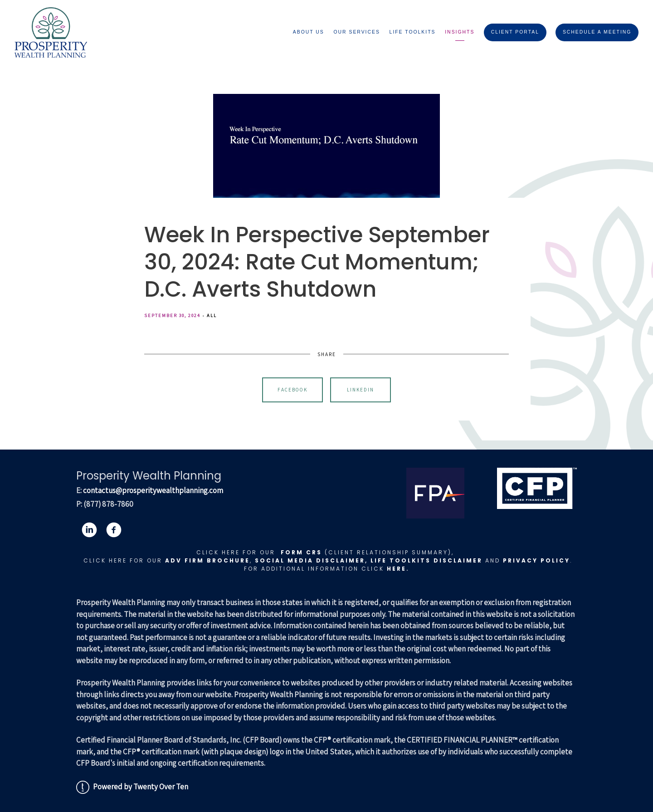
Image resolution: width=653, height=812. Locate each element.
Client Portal (515, 32)
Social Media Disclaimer (310, 560)
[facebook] (114, 530)
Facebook (292, 390)
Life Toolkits (413, 32)
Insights (460, 32)
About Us (309, 32)
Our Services (356, 32)
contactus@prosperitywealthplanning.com (153, 490)
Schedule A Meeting (597, 32)
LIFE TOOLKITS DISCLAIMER (426, 560)
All (212, 315)
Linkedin (361, 390)
